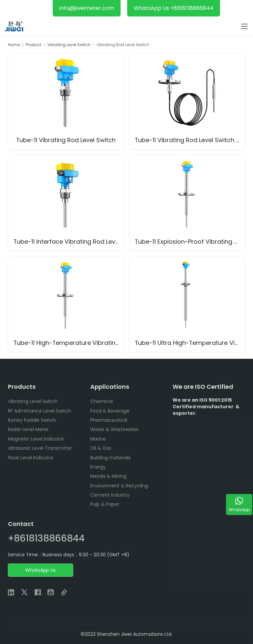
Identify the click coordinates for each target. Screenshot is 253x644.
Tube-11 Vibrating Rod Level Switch (66, 140)
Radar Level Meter (28, 429)
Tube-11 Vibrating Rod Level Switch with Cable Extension (190, 140)
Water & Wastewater (114, 429)
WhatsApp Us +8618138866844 (174, 8)
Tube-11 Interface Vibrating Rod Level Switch (69, 242)
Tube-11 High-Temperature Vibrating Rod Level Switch (69, 343)
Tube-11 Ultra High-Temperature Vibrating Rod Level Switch (190, 343)
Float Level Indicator (31, 458)
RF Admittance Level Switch (40, 411)
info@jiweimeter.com (87, 8)
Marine (98, 439)
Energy (98, 467)
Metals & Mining (108, 476)
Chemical (101, 401)
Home (14, 45)
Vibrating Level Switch (33, 401)
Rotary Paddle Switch (32, 420)
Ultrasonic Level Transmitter (40, 448)
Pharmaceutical (109, 420)
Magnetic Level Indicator (36, 439)
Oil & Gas (101, 448)
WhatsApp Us (41, 570)
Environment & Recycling (119, 486)
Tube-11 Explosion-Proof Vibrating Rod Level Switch (190, 242)
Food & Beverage (110, 411)
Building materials (111, 458)
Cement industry (110, 495)
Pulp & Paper (105, 504)
